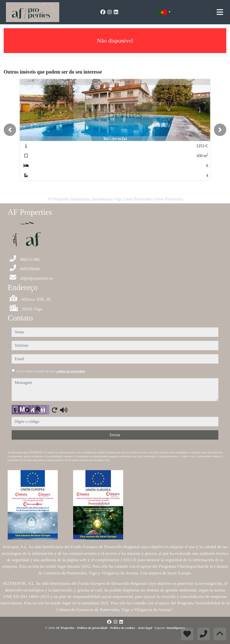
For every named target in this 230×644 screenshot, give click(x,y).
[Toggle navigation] (220, 12)
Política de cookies (123, 628)
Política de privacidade (93, 628)
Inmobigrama (176, 628)
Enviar (115, 435)
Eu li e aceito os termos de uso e (51, 371)
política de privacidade (71, 371)
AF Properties (65, 628)
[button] (10, 130)
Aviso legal (145, 628)
